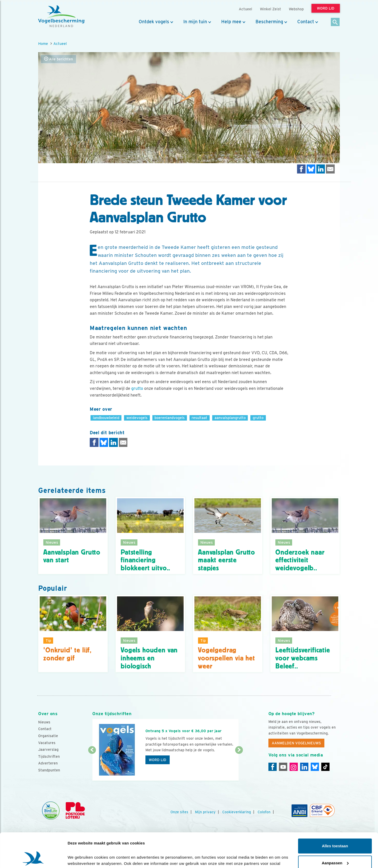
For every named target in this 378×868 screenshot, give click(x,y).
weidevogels (137, 418)
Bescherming (269, 22)
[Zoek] (335, 22)
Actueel (60, 44)
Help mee (231, 22)
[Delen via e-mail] (330, 169)
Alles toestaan (335, 814)
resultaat (199, 418)
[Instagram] (294, 767)
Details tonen (80, 858)
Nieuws (44, 722)
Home (43, 44)
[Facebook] (273, 767)
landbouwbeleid (106, 418)
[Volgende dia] (239, 766)
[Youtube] (283, 767)
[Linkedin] (304, 767)
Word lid (158, 760)
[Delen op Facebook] (301, 169)
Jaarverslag (48, 749)
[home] (61, 16)
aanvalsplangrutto (230, 418)
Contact (306, 22)
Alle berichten (59, 59)
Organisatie (48, 736)
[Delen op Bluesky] (311, 169)
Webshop (296, 9)
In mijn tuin (195, 22)
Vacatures (47, 743)
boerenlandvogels (170, 418)
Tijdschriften (49, 756)
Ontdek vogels (154, 22)
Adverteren (48, 763)
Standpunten (49, 770)
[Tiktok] (325, 767)
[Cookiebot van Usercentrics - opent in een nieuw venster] (33, 858)
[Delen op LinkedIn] (321, 169)
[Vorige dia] (92, 766)
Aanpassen (335, 830)
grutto (137, 388)
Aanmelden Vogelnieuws (296, 743)
